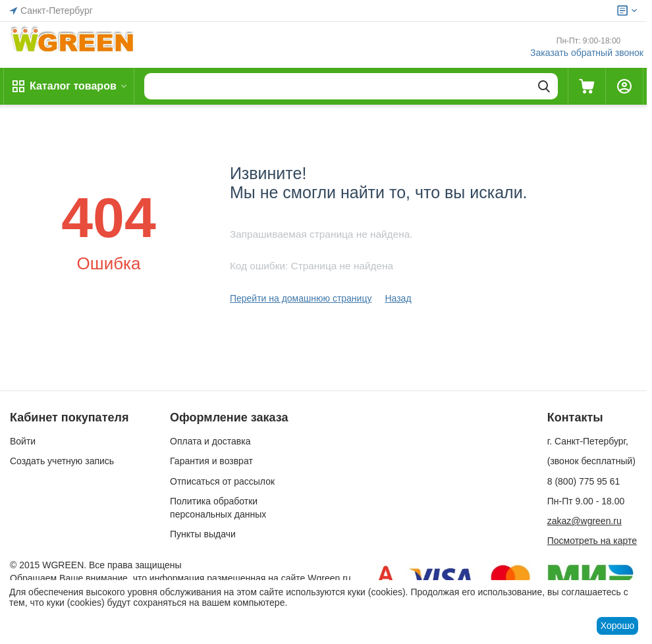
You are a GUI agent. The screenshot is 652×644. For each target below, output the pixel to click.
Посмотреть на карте (592, 541)
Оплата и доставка (210, 441)
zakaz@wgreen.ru (584, 521)
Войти (23, 441)
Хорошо (618, 626)
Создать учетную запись (62, 461)
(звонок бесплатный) (591, 461)
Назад (398, 298)
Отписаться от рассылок (222, 481)
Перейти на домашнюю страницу (301, 298)
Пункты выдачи (203, 534)
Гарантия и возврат (211, 461)
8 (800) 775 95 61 (584, 481)
